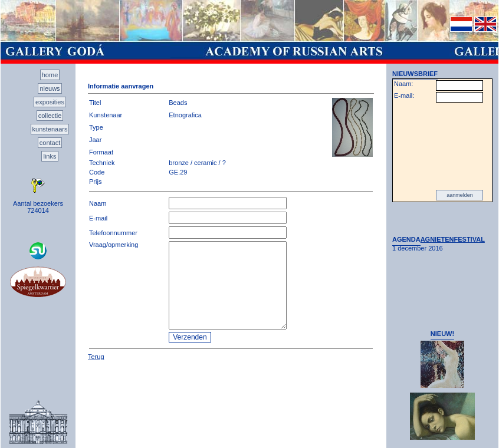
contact (50, 143)
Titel (95, 103)
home (50, 75)
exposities (50, 102)
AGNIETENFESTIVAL (453, 239)
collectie (50, 116)
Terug (96, 357)
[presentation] (442, 146)
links (50, 156)
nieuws (50, 88)
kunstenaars (50, 129)
